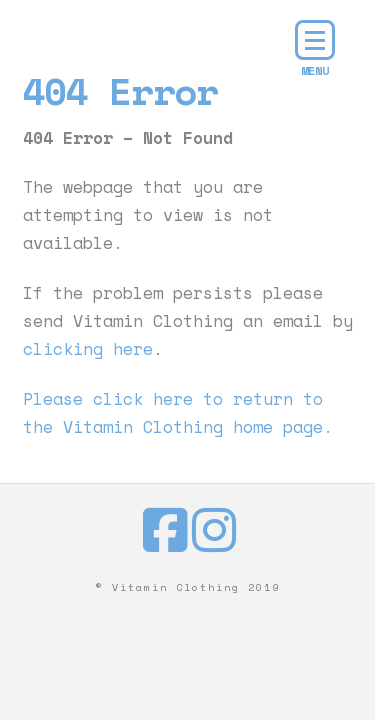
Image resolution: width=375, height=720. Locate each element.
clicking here (88, 349)
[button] (315, 40)
